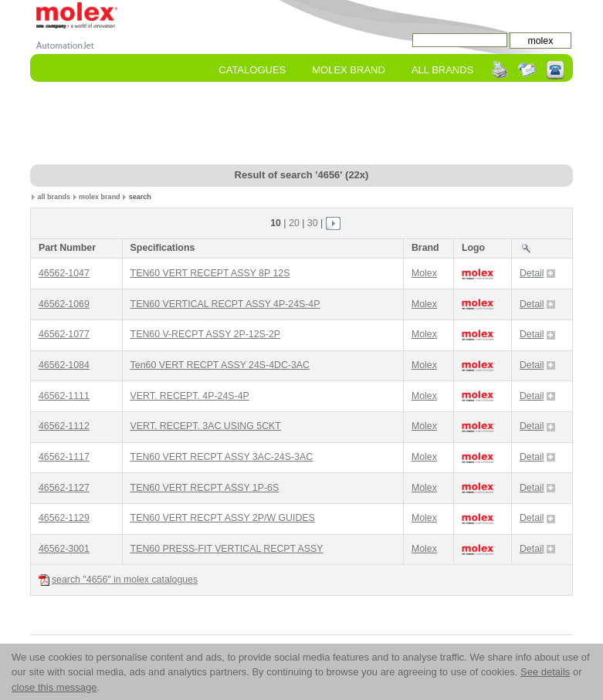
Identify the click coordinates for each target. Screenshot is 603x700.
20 (294, 223)
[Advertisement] (311, 124)
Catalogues (252, 70)
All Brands (442, 70)
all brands (54, 197)
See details (545, 672)
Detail (537, 273)
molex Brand (349, 70)
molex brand (100, 197)
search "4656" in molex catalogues (118, 580)
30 (313, 223)
